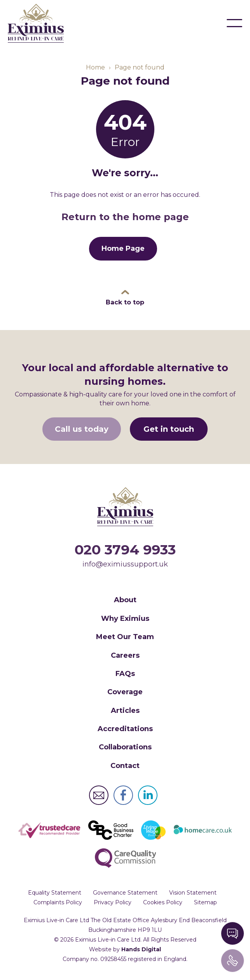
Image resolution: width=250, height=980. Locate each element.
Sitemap (205, 902)
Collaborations (125, 747)
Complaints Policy (58, 902)
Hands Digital (141, 949)
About (125, 600)
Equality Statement (55, 893)
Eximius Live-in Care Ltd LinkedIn (148, 795)
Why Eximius (125, 619)
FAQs (125, 674)
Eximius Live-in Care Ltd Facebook (123, 795)
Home (95, 67)
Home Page (123, 248)
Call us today (82, 429)
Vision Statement (193, 893)
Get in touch (169, 429)
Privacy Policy (113, 902)
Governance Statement (125, 893)
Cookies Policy (163, 902)
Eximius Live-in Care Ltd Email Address (99, 795)
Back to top (125, 302)
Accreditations (125, 729)
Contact (125, 766)
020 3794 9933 (125, 550)
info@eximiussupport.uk (125, 564)
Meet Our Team (125, 637)
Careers (125, 655)
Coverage (125, 692)
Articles (125, 711)
